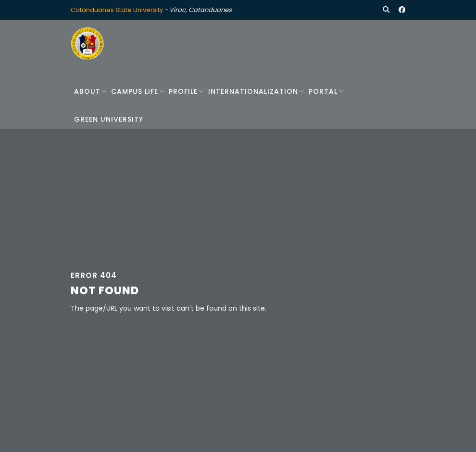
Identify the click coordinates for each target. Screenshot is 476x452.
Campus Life (135, 91)
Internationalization (253, 91)
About (87, 91)
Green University (109, 119)
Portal (323, 91)
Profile (183, 91)
